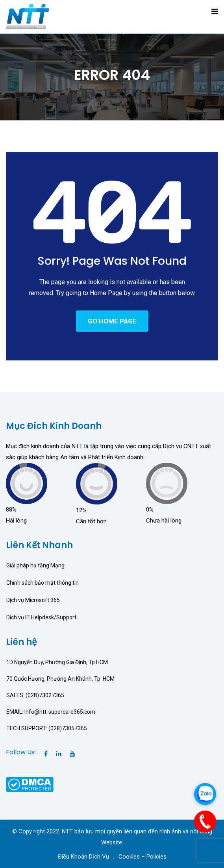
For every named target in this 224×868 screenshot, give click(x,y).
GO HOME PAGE (112, 321)
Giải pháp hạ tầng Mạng (35, 565)
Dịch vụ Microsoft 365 (33, 600)
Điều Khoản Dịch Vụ (83, 857)
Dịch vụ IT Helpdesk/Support (41, 617)
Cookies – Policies (143, 857)
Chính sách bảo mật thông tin (43, 583)
